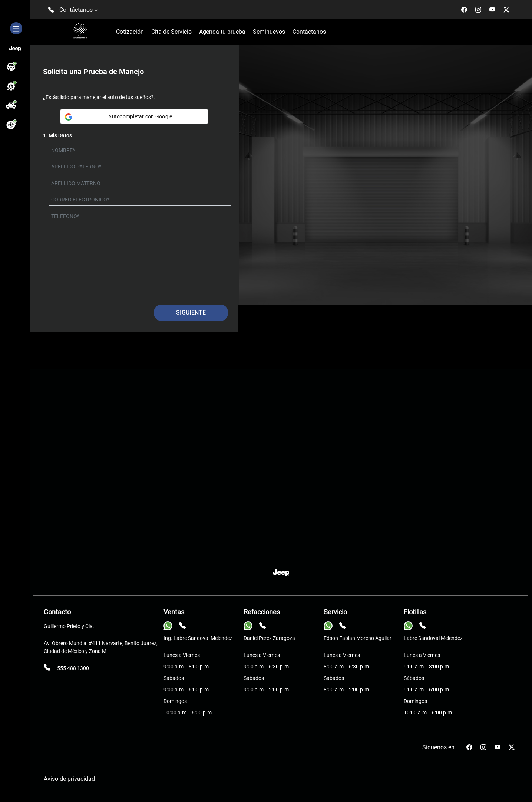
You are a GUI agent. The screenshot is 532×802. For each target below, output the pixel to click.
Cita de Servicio (171, 32)
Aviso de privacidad (69, 779)
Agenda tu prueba (222, 32)
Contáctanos (309, 32)
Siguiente (191, 313)
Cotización (130, 32)
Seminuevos (269, 32)
